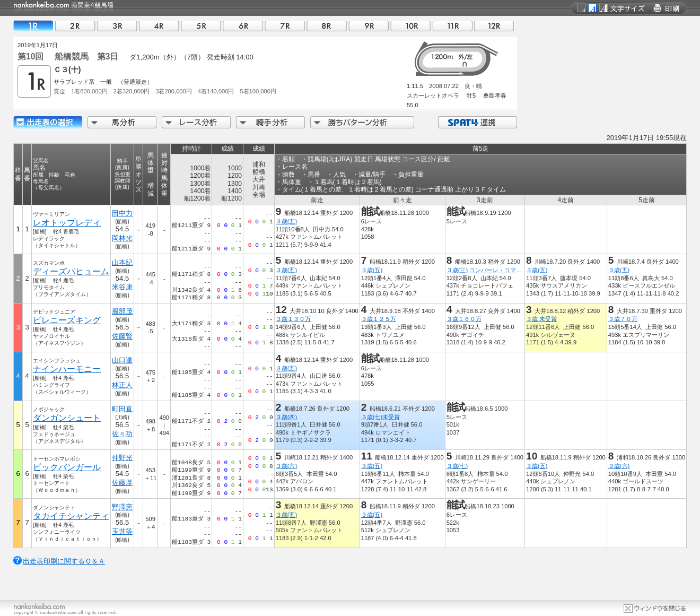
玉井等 (122, 531)
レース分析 (196, 122)
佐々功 (122, 434)
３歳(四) (286, 417)
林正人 (122, 385)
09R (369, 26)
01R (33, 26)
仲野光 (122, 458)
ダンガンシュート (67, 418)
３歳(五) (286, 221)
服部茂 (122, 311)
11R (452, 26)
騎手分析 (270, 122)
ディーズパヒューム (71, 271)
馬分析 (122, 122)
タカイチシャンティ (71, 516)
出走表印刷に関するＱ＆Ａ (64, 561)
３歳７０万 (623, 319)
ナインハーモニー (67, 369)
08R (327, 26)
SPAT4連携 (477, 122)
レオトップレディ (67, 223)
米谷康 (122, 287)
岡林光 (122, 238)
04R (159, 26)
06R (243, 26)
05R (201, 26)
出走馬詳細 (48, 122)
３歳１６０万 (464, 319)
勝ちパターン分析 (362, 122)
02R (75, 26)
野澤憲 (122, 507)
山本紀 (122, 262)
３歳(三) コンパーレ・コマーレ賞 (490, 270)
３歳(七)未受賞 (380, 417)
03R (117, 26)
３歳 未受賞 (541, 319)
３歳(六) (286, 466)
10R (410, 26)
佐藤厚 (122, 483)
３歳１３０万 (293, 319)
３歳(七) (457, 466)
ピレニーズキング (67, 320)
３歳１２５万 (379, 319)
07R (285, 26)
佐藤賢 (122, 336)
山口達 (122, 360)
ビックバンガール (67, 467)
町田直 (122, 409)
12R (494, 26)
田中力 (122, 213)
